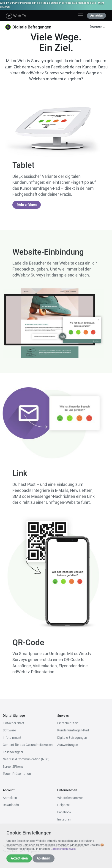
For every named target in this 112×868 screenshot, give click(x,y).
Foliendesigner (13, 752)
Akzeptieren (19, 862)
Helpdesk (64, 805)
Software (9, 730)
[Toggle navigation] (81, 15)
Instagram (65, 819)
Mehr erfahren (27, 208)
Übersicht (98, 27)
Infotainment (12, 738)
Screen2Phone (13, 767)
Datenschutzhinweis (63, 853)
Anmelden (96, 16)
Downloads (11, 805)
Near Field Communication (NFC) (26, 759)
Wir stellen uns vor (70, 798)
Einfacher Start (13, 723)
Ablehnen (43, 862)
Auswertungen (68, 745)
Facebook (64, 812)
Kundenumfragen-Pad (73, 730)
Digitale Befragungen (72, 738)
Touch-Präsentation (17, 774)
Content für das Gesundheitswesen (28, 745)
